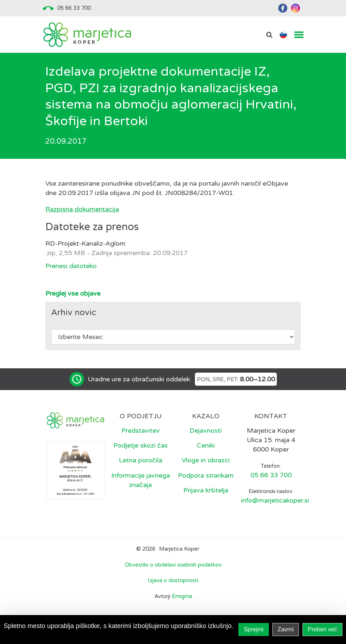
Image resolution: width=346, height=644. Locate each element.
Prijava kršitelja (206, 490)
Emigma (182, 596)
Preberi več (323, 629)
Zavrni (285, 629)
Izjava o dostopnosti (173, 580)
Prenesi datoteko (71, 266)
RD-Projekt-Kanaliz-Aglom (85, 243)
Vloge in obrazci (206, 460)
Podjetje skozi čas (141, 445)
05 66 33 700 (74, 8)
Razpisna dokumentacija (82, 209)
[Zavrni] (337, 630)
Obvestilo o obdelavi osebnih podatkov (173, 565)
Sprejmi (254, 629)
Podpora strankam (206, 475)
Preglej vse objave (73, 293)
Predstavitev (141, 431)
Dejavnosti (206, 431)
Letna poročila (141, 460)
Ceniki (206, 445)
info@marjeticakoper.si (275, 500)
